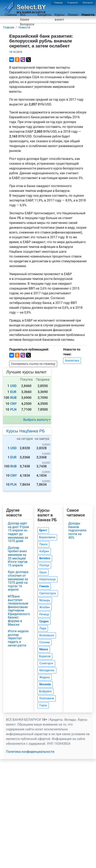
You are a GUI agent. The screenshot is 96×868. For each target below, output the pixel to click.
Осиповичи (47, 698)
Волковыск (47, 635)
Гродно (44, 621)
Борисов (45, 656)
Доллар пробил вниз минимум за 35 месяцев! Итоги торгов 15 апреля (18, 557)
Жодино (45, 677)
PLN (13, 409)
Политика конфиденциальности (30, 752)
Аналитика (72, 361)
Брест (43, 530)
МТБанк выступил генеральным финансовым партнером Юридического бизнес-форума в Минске (19, 610)
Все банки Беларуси (27, 20)
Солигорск (46, 663)
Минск (44, 649)
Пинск (43, 544)
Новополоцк (47, 579)
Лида (43, 628)
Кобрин (44, 551)
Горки (43, 705)
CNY (14, 404)
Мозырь (45, 600)
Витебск (45, 558)
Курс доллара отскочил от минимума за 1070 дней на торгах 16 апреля (18, 581)
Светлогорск (48, 593)
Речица (44, 614)
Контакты (88, 3)
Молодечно (47, 670)
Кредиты (44, 15)
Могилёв (45, 684)
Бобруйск (45, 691)
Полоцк (44, 565)
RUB (13, 398)
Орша (43, 572)
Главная (58, 3)
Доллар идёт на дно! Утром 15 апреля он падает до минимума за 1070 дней (18, 532)
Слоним (44, 642)
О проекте (73, 3)
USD (13, 386)
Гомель (44, 586)
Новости (88, 15)
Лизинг (73, 15)
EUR (13, 392)
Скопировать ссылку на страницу (33, 364)
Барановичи (47, 537)
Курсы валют (60, 17)
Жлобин (45, 607)
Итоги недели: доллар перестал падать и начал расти (18, 638)
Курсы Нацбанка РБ (25, 431)
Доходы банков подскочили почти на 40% (77, 530)
